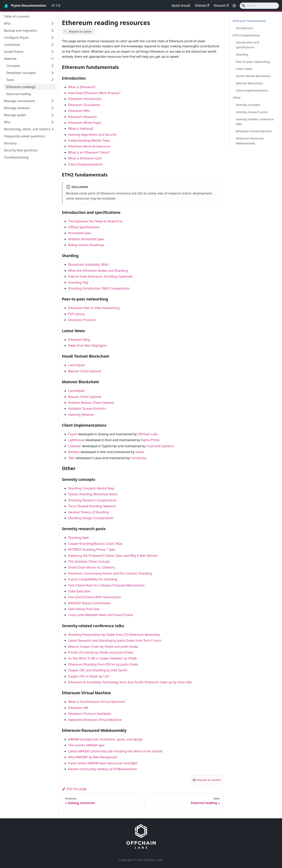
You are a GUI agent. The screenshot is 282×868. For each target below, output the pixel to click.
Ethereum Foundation (84, 105)
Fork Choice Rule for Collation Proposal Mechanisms (106, 585)
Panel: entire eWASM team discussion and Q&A (103, 763)
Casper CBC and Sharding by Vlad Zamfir (98, 670)
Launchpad (76, 365)
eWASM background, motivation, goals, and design (105, 739)
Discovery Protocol (82, 320)
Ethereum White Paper (85, 123)
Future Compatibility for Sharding (93, 579)
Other (237, 97)
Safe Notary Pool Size (84, 609)
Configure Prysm (16, 38)
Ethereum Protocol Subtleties (90, 714)
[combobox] (259, 6)
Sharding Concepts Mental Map (91, 488)
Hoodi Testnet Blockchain (253, 76)
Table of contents (17, 16)
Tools (10, 80)
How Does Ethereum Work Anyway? (94, 93)
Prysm (73, 434)
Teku (72, 458)
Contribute (12, 45)
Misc (7, 122)
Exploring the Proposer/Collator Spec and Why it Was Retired (113, 556)
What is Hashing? (81, 129)
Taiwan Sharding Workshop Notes (93, 494)
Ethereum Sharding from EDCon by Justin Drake (103, 664)
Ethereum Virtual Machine (254, 131)
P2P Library (76, 314)
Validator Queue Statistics (87, 408)
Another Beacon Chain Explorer (91, 403)
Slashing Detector (81, 415)
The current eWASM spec (86, 745)
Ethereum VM (78, 708)
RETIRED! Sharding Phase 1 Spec (92, 550)
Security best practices (21, 150)
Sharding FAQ (78, 282)
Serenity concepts (248, 105)
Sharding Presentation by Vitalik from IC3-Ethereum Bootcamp (114, 635)
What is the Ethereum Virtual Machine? (97, 702)
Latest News (244, 69)
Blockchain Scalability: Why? (89, 264)
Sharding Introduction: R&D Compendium (99, 288)
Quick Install (181, 5)
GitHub (202, 5)
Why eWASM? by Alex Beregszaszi (93, 757)
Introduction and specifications (247, 45)
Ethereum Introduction (85, 99)
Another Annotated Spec (86, 239)
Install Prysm (14, 52)
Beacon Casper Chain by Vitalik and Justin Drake (103, 647)
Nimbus (74, 452)
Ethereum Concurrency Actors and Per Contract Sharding (110, 573)
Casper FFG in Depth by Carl (89, 676)
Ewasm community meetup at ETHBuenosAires (103, 769)
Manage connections (19, 101)
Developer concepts (21, 73)
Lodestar (75, 446)
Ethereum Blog (79, 340)
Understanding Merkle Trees (89, 140)
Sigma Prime (150, 440)
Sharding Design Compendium (91, 518)
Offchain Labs (148, 434)
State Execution (80, 591)
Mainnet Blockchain (249, 83)
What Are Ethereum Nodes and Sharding (98, 271)
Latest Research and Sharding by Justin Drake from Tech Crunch (115, 640)
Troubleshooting (16, 157)
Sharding (242, 54)
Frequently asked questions (24, 136)
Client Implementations (85, 164)
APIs (7, 23)
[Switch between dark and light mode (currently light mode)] (234, 6)
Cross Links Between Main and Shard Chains (101, 615)
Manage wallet (15, 115)
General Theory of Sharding (88, 512)
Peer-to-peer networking (253, 62)
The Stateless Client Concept (89, 561)
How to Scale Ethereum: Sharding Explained (100, 276)
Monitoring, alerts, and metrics (27, 129)
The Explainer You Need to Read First (95, 221)
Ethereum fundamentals (249, 21)
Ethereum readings (21, 87)
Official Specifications (84, 227)
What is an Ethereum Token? (89, 152)
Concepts (13, 66)
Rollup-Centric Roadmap (86, 245)
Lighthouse (76, 440)
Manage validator (17, 108)
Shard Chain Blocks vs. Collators (91, 567)
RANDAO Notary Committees (89, 603)
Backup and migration (20, 31)
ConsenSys (139, 458)
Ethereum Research (82, 117)
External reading (19, 94)
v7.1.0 (56, 5)
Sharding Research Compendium (92, 500)
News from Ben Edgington (87, 345)
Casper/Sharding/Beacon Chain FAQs (95, 544)
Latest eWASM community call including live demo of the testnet (115, 751)
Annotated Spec (80, 233)
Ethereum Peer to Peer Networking (94, 308)
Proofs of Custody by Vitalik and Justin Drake (101, 652)
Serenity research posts (252, 112)
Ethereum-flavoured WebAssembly (250, 141)
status (140, 452)
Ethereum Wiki (79, 111)
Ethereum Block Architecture (89, 146)
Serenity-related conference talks (255, 122)
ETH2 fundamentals (246, 35)
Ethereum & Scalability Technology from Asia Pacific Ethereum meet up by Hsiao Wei (130, 682)
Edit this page (74, 789)
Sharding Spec (79, 538)
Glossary (10, 143)
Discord (221, 5)
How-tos (10, 59)
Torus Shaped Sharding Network (92, 506)
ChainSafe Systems (160, 446)
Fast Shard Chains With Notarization (95, 597)
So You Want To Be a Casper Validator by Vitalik (103, 658)
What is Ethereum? (82, 87)
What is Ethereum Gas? (85, 158)
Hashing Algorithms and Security (92, 135)
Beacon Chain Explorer (85, 371)
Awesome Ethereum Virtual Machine (95, 720)
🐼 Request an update (207, 780)
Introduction (244, 28)
